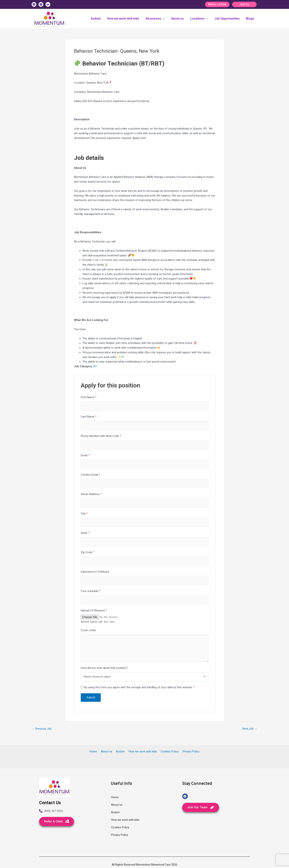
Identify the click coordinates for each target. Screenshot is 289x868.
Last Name (89, 417)
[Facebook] (34, 4)
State (85, 534)
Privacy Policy (189, 751)
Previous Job (42, 732)
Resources (159, 19)
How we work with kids (127, 19)
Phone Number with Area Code (101, 436)
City (84, 515)
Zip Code (87, 554)
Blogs (251, 19)
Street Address (91, 495)
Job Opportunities (228, 19)
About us (180, 19)
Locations (201, 19)
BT (95, 366)
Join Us (244, 4)
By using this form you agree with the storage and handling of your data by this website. (139, 690)
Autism (101, 19)
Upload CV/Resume (94, 613)
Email (85, 456)
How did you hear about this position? (104, 671)
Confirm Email (90, 476)
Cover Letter (88, 633)
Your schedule (91, 593)
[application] (166, 19)
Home (96, 751)
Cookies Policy (168, 751)
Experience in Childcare (95, 573)
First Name (89, 397)
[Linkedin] (48, 4)
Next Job (250, 732)
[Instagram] (41, 4)
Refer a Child (217, 4)
